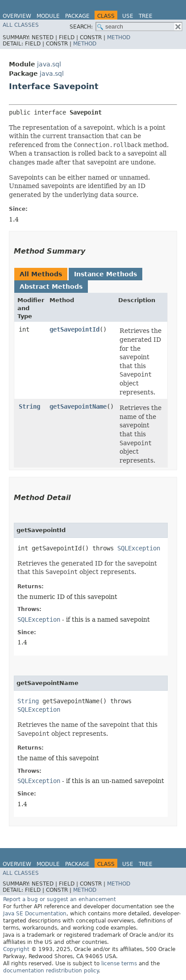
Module (48, 16)
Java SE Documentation (35, 914)
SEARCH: (81, 27)
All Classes (21, 25)
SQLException (139, 548)
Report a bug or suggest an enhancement (60, 899)
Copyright (16, 949)
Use (128, 16)
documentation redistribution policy (51, 971)
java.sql (49, 64)
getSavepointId (74, 329)
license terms (119, 964)
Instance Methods (105, 274)
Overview (17, 16)
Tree (146, 16)
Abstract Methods (51, 287)
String (29, 406)
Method (119, 37)
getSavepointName (78, 406)
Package (77, 16)
